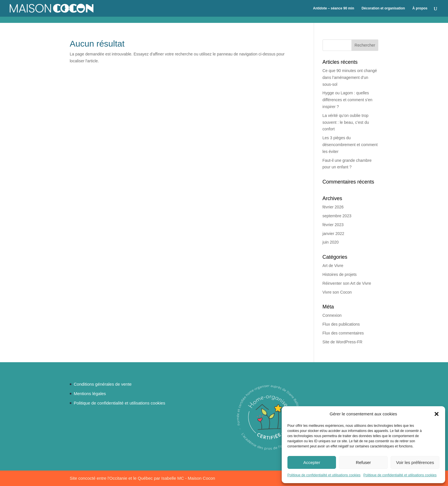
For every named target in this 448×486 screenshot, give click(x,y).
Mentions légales (90, 394)
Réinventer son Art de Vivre (347, 283)
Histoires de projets (340, 274)
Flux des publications (341, 324)
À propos (420, 8)
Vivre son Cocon (337, 292)
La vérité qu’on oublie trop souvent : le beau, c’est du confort (346, 122)
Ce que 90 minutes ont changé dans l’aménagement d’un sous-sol (350, 77)
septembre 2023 (337, 216)
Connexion (332, 315)
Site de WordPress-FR (343, 342)
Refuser (364, 462)
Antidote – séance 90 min (333, 8)
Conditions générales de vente (103, 384)
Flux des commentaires (343, 333)
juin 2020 (331, 242)
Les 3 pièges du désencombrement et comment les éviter (350, 145)
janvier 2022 (333, 234)
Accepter (312, 462)
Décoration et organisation (383, 8)
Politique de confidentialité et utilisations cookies (324, 475)
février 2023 (333, 225)
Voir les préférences (415, 462)
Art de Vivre (333, 266)
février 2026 (333, 207)
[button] (437, 414)
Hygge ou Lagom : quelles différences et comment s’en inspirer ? (348, 100)
